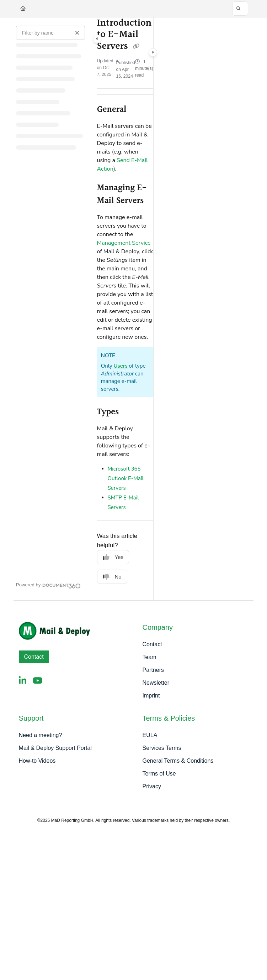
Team (149, 657)
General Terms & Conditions (178, 761)
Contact (34, 657)
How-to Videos (37, 761)
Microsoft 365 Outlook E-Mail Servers (126, 478)
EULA (150, 735)
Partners (153, 670)
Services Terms (162, 748)
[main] (125, 309)
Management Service (124, 243)
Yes (113, 557)
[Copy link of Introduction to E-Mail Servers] (136, 47)
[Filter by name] (50, 33)
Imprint (151, 696)
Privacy (152, 786)
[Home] (23, 9)
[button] (240, 9)
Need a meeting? (41, 735)
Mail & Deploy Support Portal (55, 748)
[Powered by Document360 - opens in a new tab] (48, 585)
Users (121, 366)
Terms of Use (159, 774)
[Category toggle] (97, 39)
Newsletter (156, 683)
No (112, 577)
